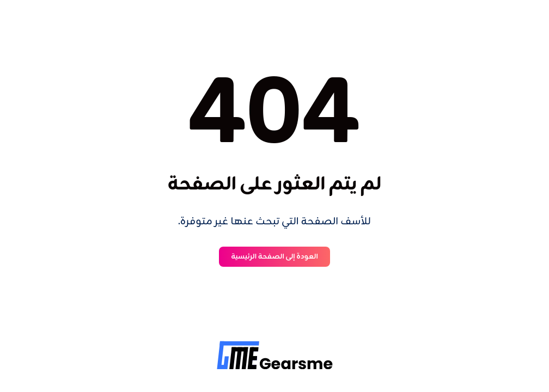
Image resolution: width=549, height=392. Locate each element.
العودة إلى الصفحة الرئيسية (274, 257)
